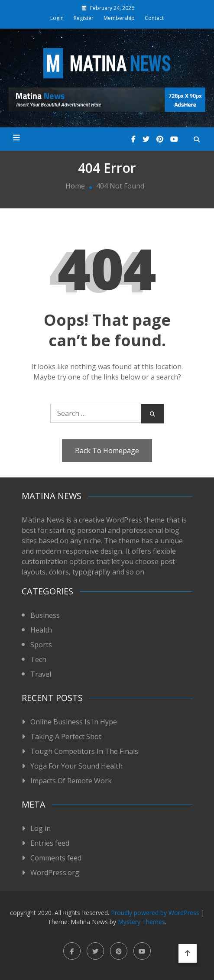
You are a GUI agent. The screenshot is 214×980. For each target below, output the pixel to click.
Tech (38, 659)
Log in (41, 828)
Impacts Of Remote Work (71, 781)
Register (84, 18)
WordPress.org (55, 873)
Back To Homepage (107, 451)
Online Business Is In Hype (74, 722)
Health (41, 630)
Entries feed (50, 843)
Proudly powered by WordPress (156, 913)
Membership (119, 18)
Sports (41, 645)
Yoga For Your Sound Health (76, 766)
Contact (154, 18)
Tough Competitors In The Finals (84, 751)
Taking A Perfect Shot (66, 737)
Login (57, 18)
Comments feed (56, 858)
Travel (41, 674)
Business (45, 615)
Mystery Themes (141, 922)
